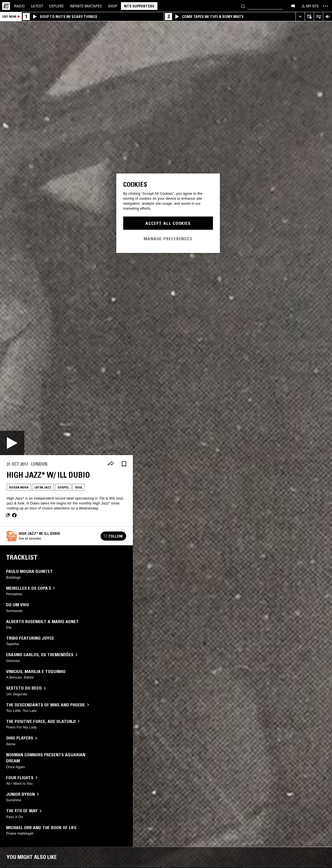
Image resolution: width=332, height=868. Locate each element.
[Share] (111, 464)
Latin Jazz (43, 487)
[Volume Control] (327, 17)
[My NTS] (310, 6)
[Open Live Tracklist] (318, 17)
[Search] (243, 6)
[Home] (6, 6)
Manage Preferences (168, 239)
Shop (113, 6)
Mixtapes (86, 6)
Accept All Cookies (168, 223)
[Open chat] (293, 6)
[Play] (12, 443)
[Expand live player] (300, 17)
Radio (19, 6)
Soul (79, 487)
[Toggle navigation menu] (325, 6)
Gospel (63, 487)
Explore (56, 6)
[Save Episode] (124, 464)
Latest (37, 6)
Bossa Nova (19, 487)
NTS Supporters (139, 6)
